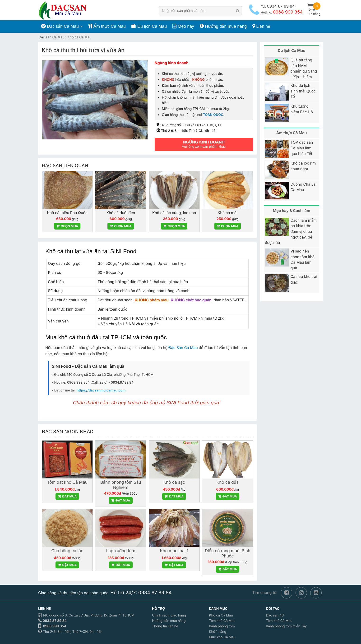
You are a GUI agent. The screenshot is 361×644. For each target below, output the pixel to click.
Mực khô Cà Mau (222, 637)
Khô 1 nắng (218, 631)
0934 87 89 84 (55, 620)
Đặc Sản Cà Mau (183, 347)
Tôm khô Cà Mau (222, 620)
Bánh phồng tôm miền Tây (286, 626)
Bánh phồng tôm (222, 626)
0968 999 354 (55, 626)
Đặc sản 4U (275, 615)
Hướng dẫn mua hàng (169, 620)
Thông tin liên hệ (165, 626)
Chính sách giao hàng (169, 615)
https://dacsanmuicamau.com (101, 390)
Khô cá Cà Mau (221, 615)
